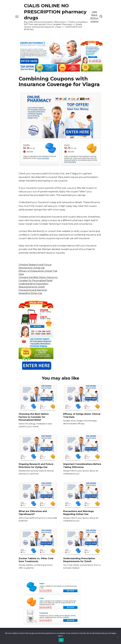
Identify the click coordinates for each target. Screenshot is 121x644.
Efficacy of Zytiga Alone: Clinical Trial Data (82, 415)
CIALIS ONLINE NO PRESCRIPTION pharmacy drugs (55, 12)
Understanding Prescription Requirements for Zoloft (79, 560)
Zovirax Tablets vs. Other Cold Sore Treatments (36, 560)
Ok (61, 640)
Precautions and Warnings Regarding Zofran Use (78, 513)
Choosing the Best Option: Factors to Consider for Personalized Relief (34, 417)
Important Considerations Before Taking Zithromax (82, 466)
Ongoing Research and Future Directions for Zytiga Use (36, 466)
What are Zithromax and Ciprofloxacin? (33, 513)
